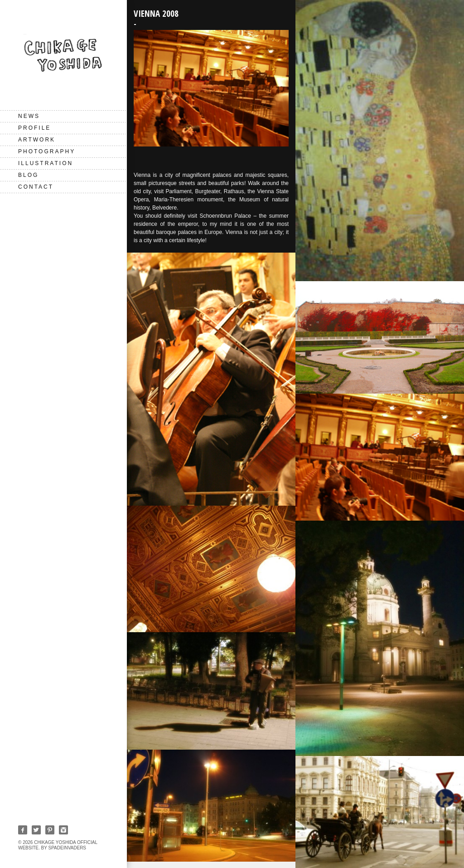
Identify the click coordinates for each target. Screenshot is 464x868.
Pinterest (50, 830)
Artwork (37, 140)
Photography (47, 151)
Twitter (36, 830)
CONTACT (36, 187)
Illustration (46, 163)
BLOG (28, 175)
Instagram (63, 830)
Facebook (23, 830)
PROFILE (34, 128)
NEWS (29, 116)
